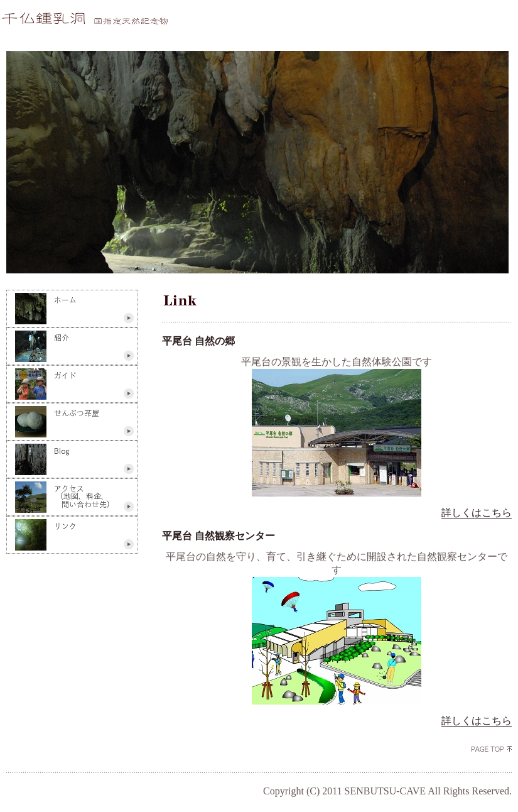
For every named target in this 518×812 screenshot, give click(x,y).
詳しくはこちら (477, 513)
